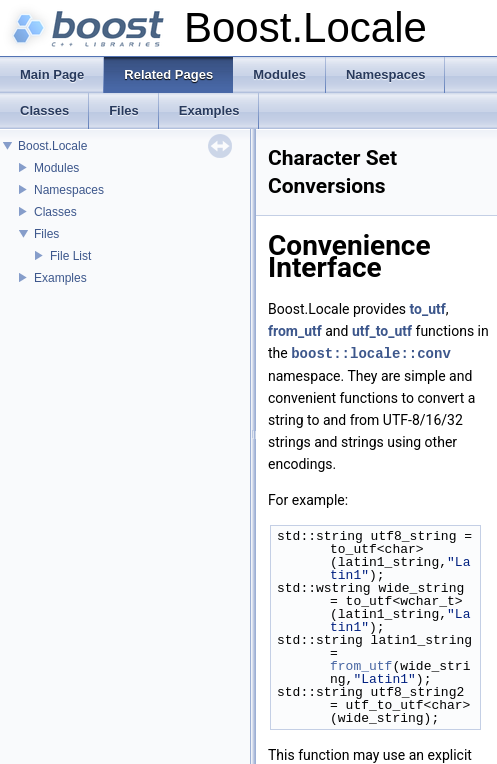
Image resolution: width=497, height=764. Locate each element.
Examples (60, 278)
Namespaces (69, 190)
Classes (55, 212)
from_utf (295, 331)
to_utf (428, 309)
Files (46, 234)
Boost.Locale (52, 146)
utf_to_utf (382, 331)
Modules (56, 168)
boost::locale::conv (371, 352)
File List (70, 256)
